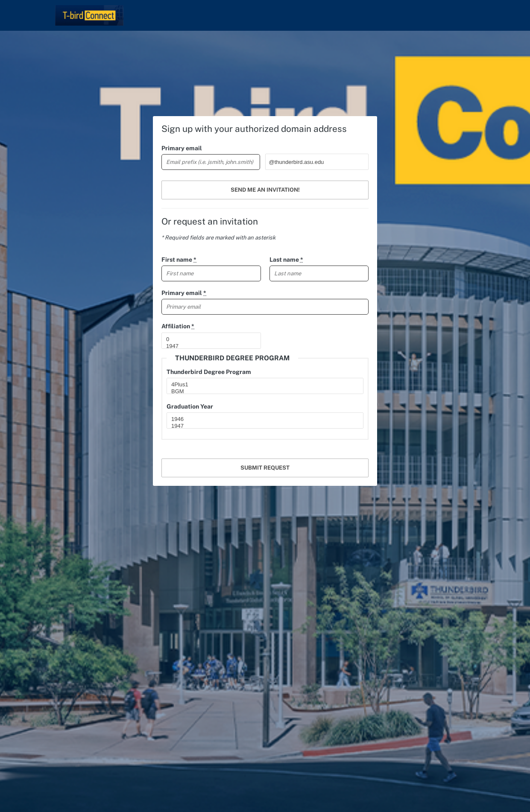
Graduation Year (190, 406)
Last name (286, 260)
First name (179, 260)
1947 (208, 346)
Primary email (182, 148)
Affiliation (178, 326)
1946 (261, 419)
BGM (261, 391)
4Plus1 (261, 385)
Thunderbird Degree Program (209, 372)
